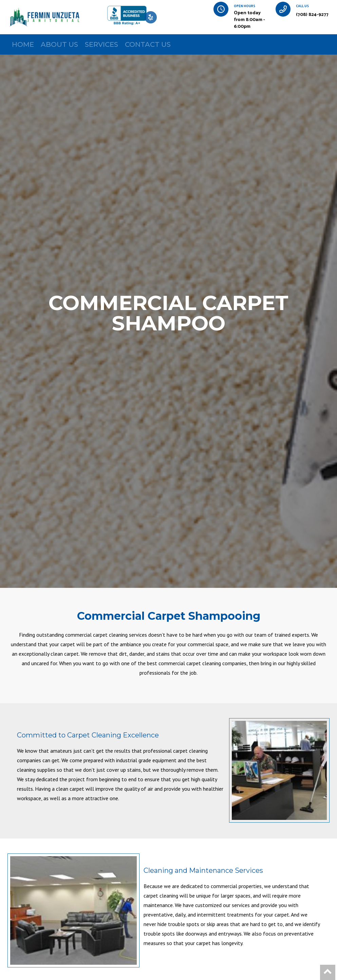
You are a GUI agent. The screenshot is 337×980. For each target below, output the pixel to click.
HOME (23, 44)
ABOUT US (59, 44)
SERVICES (101, 44)
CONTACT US (148, 44)
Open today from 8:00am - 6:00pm (249, 20)
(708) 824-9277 (312, 15)
